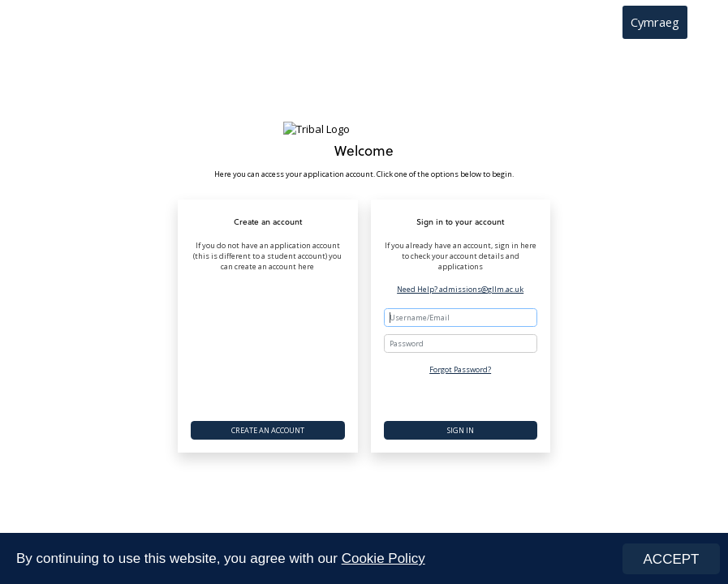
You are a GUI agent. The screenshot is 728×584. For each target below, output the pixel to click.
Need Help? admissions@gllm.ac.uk (460, 290)
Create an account (268, 430)
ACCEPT (672, 559)
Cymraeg (655, 22)
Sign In (461, 430)
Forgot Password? (460, 369)
